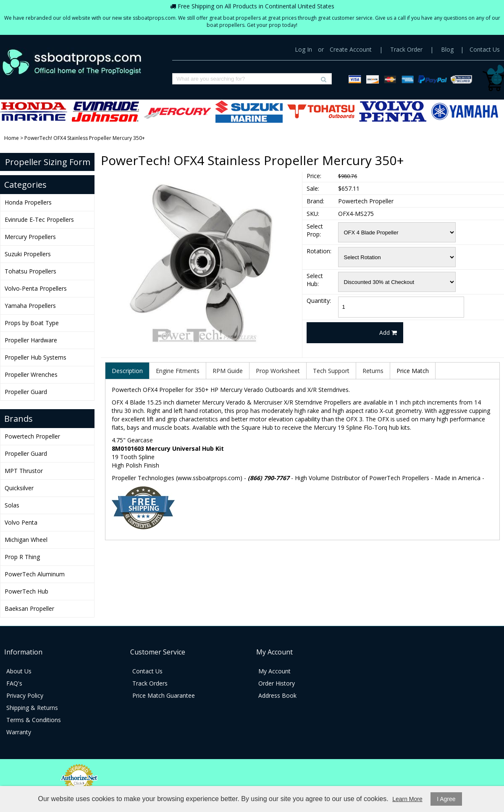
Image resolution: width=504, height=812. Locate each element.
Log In (303, 49)
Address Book (277, 695)
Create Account (351, 49)
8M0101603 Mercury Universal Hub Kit (168, 448)
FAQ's (14, 683)
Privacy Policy (25, 695)
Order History (277, 683)
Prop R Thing (22, 557)
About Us (19, 671)
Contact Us (485, 49)
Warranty (19, 732)
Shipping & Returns (32, 708)
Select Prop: (315, 230)
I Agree (446, 799)
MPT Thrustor (24, 471)
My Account (274, 671)
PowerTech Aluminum (35, 574)
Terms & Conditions (34, 720)
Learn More (407, 799)
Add (388, 332)
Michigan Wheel (26, 540)
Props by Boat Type (32, 323)
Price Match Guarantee (164, 695)
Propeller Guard (26, 392)
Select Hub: (315, 280)
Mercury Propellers (177, 112)
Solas (12, 505)
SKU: (313, 214)
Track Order (406, 49)
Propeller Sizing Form (48, 162)
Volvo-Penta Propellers (393, 112)
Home (12, 138)
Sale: (313, 188)
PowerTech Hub (26, 591)
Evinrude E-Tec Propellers (105, 112)
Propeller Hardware (31, 340)
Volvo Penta (21, 522)
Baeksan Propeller (29, 608)
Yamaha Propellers (465, 112)
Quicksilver (19, 488)
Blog (447, 49)
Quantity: (319, 301)
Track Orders (150, 683)
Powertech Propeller (32, 436)
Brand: (315, 201)
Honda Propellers (34, 112)
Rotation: (319, 251)
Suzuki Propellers (249, 112)
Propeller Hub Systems (35, 357)
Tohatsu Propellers (321, 112)
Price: (314, 176)
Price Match (413, 371)
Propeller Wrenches (31, 374)
